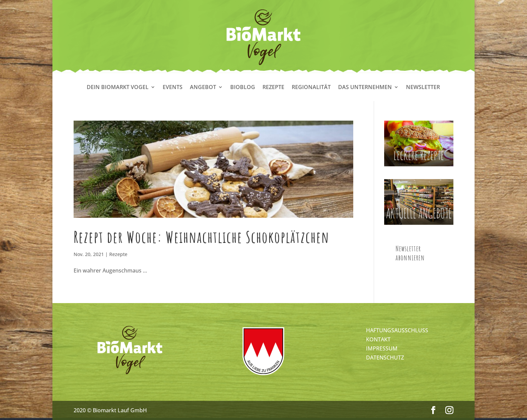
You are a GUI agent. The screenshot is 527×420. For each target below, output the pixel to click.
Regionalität (311, 88)
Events (173, 88)
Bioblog (243, 88)
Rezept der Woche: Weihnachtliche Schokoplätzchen (201, 237)
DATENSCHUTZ (385, 358)
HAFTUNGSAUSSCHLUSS (397, 330)
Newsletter (423, 88)
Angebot (203, 88)
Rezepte (273, 88)
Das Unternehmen (365, 88)
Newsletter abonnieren (410, 253)
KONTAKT (378, 339)
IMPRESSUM (382, 348)
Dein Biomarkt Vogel (118, 88)
